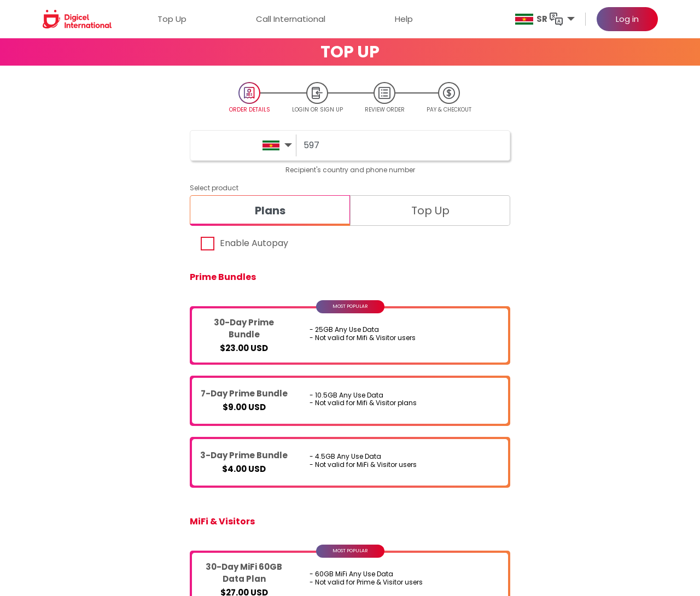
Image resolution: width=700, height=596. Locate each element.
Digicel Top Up (79, 477)
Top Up (172, 19)
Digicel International (216, 477)
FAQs (587, 494)
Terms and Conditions (496, 477)
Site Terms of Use (486, 512)
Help (404, 19)
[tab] (270, 211)
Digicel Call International (97, 494)
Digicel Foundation (368, 477)
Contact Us (597, 477)
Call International (291, 19)
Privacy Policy (481, 494)
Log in (627, 19)
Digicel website (361, 494)
